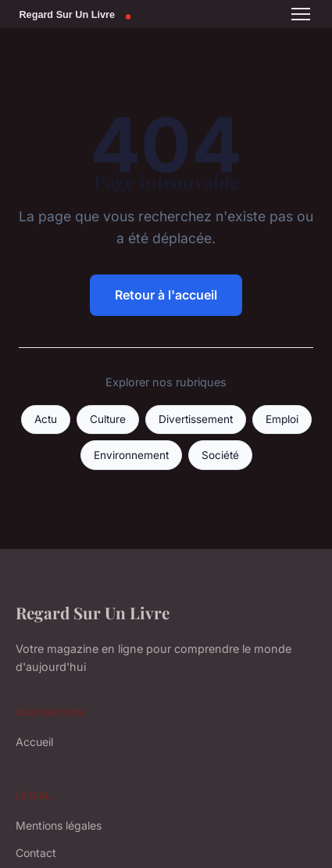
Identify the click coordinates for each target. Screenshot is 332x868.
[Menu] (301, 14)
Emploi (282, 419)
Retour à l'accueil (166, 295)
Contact (36, 853)
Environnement (131, 455)
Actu (46, 419)
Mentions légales (59, 825)
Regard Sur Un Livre (93, 612)
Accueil (34, 742)
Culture (108, 419)
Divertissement (196, 419)
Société (220, 455)
